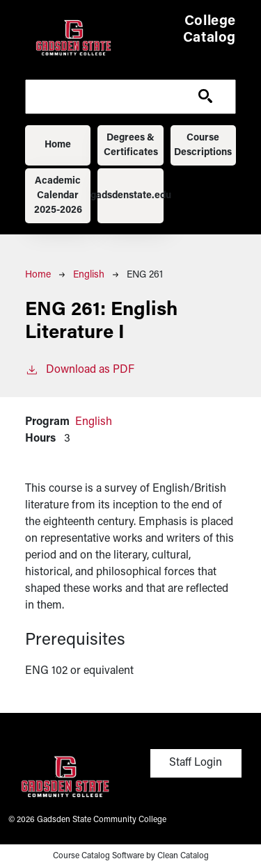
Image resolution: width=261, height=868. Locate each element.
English (89, 275)
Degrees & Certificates (131, 145)
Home (58, 145)
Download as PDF (80, 369)
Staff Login (196, 763)
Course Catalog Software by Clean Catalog (131, 856)
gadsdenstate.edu (130, 196)
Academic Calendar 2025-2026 (58, 196)
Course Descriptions (203, 145)
